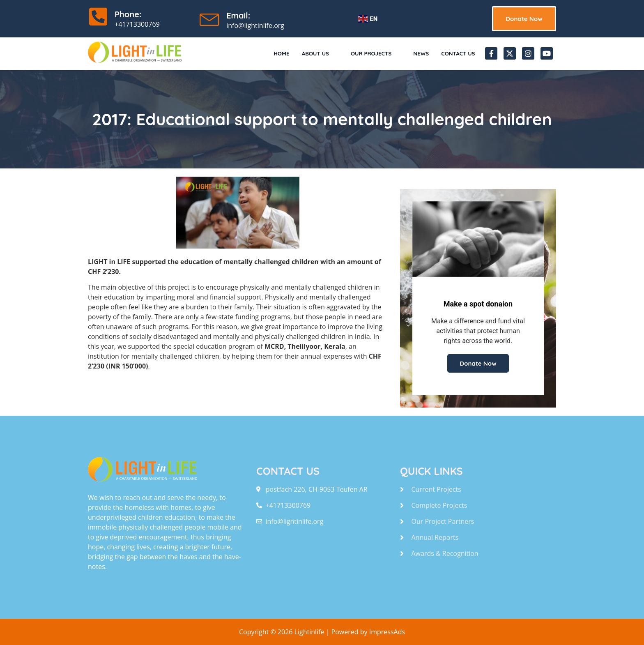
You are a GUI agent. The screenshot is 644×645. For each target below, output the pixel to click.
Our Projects (366, 53)
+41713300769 (137, 24)
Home (266, 53)
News (416, 53)
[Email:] (210, 18)
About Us (306, 53)
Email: (238, 15)
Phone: (128, 14)
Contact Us (456, 53)
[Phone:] (98, 16)
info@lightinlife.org (255, 25)
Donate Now (478, 363)
